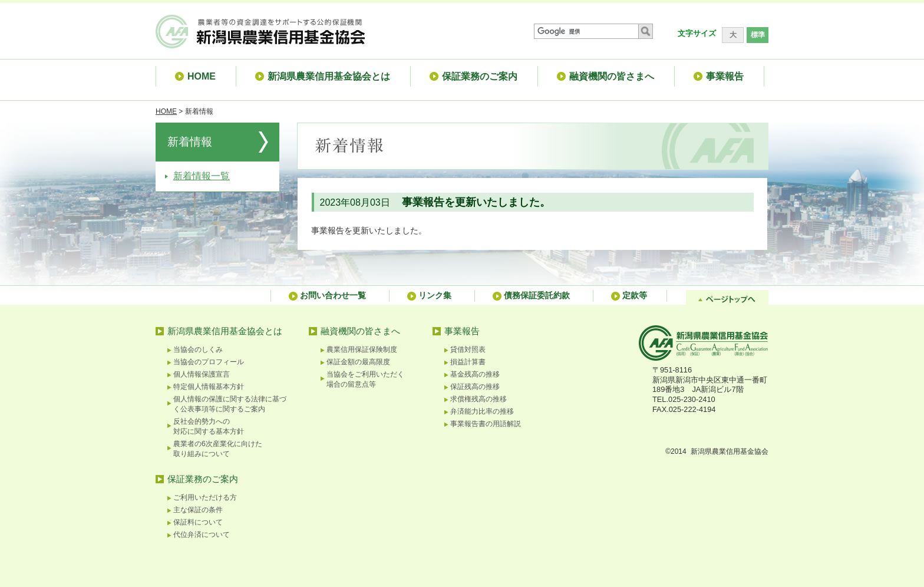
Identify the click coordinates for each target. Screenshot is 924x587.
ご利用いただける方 (205, 497)
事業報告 (462, 331)
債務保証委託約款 (537, 295)
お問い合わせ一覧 (333, 295)
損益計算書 (468, 362)
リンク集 (435, 295)
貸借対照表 (468, 349)
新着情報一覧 (202, 176)
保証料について (198, 522)
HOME (166, 111)
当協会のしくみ (198, 349)
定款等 (635, 295)
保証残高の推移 (475, 387)
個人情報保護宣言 (202, 374)
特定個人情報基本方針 (209, 387)
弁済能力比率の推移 (482, 411)
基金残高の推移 (475, 374)
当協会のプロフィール (209, 362)
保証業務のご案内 (203, 479)
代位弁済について (202, 535)
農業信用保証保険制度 (362, 349)
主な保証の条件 (198, 510)
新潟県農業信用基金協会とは (225, 331)
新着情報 (190, 142)
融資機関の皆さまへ (360, 331)
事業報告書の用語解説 (486, 424)
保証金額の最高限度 (358, 362)
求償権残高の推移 (478, 399)
